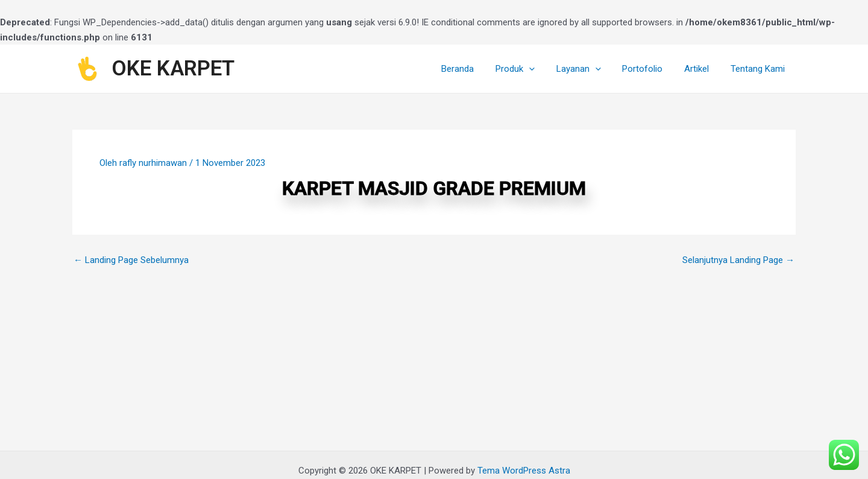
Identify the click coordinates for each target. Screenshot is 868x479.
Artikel (702, 69)
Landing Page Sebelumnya (131, 260)
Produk (531, 69)
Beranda (477, 69)
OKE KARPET (173, 68)
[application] (545, 69)
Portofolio (651, 69)
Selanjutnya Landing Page (738, 260)
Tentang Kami (759, 69)
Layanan (591, 69)
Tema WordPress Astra (524, 471)
